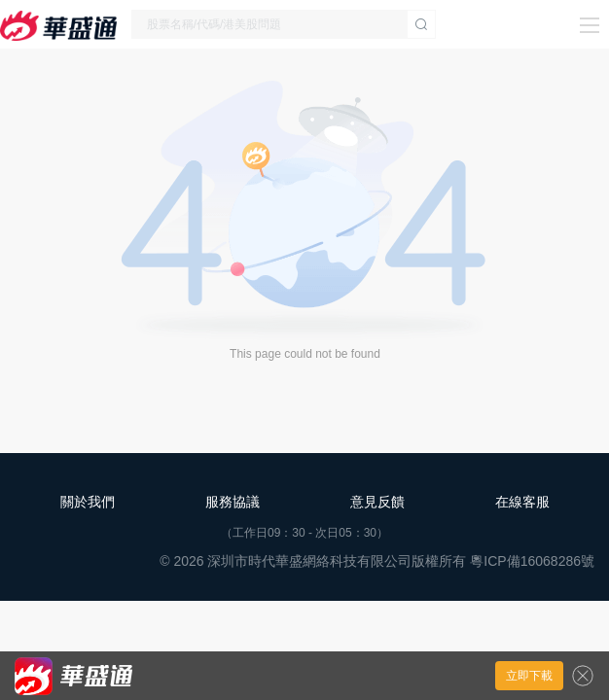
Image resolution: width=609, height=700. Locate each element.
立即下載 (529, 676)
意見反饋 (377, 502)
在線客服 (522, 502)
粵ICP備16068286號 (532, 561)
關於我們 (88, 502)
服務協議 (233, 502)
